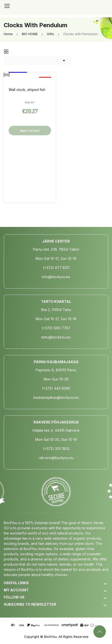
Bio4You (50, 637)
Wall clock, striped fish (27, 90)
